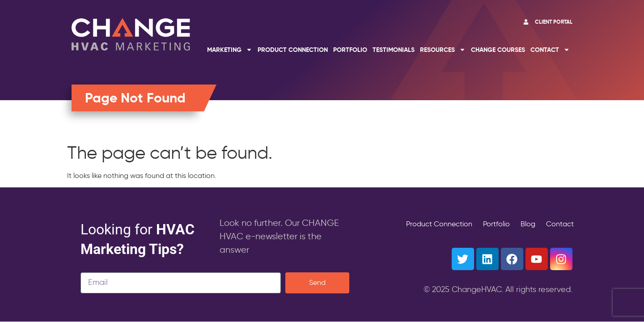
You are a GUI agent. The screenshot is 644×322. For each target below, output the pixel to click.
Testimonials (394, 50)
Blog (528, 224)
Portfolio (350, 50)
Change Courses (498, 50)
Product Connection (293, 50)
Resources (443, 50)
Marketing (230, 50)
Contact (550, 50)
